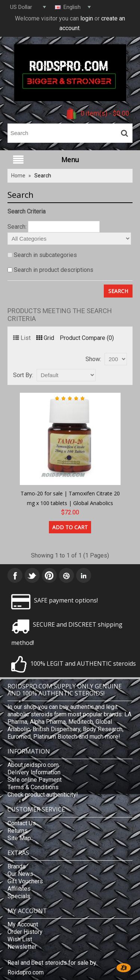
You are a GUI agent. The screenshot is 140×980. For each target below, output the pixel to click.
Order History (25, 932)
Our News (20, 874)
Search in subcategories (45, 255)
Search (43, 176)
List (22, 338)
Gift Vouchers (25, 881)
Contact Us (22, 823)
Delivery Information (34, 772)
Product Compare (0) (87, 338)
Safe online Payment (35, 780)
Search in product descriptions (54, 270)
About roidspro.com (33, 765)
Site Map (19, 838)
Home (18, 176)
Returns (18, 831)
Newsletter (22, 947)
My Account (23, 924)
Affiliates (19, 889)
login (87, 18)
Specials (19, 896)
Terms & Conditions (33, 787)
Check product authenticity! (43, 795)
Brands (17, 866)
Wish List (20, 939)
